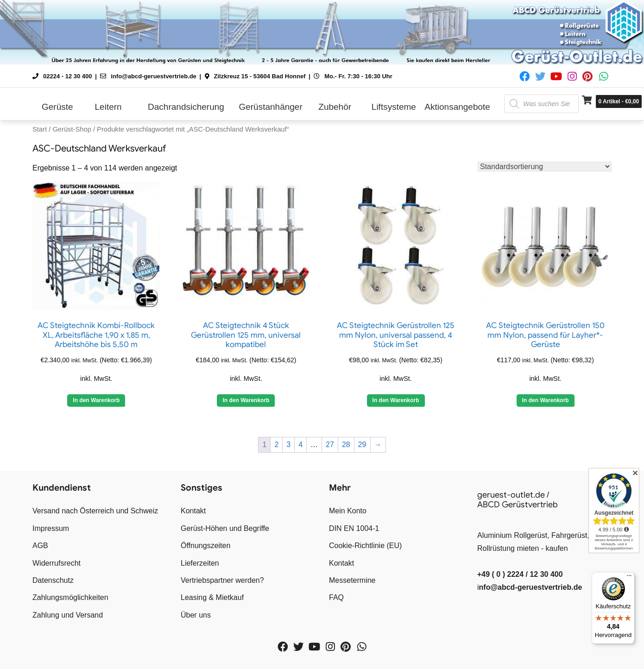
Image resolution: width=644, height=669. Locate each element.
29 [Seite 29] (362, 445)
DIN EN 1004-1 (354, 528)
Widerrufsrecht (57, 563)
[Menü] (629, 578)
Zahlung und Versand (68, 615)
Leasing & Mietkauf (212, 597)
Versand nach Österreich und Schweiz (95, 511)
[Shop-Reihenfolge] (545, 167)
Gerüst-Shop (72, 129)
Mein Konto (348, 511)
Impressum (51, 528)
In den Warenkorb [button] (246, 400)
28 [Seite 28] (346, 445)
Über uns (196, 615)
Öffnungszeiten (205, 546)
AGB (40, 546)
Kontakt (193, 511)
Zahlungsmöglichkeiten (70, 597)
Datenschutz (53, 580)
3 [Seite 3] (288, 445)
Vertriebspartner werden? (222, 580)
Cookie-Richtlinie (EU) (365, 546)
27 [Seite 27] (330, 445)
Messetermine (352, 580)
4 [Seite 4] (300, 445)
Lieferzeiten (200, 563)
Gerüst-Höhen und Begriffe (225, 528)
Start (40, 129)
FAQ (336, 597)
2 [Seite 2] (276, 445)
